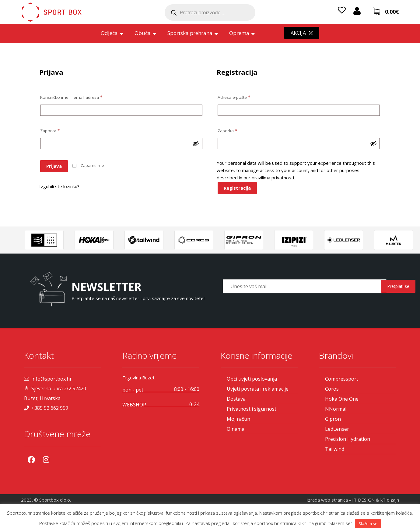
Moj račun (238, 419)
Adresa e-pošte (234, 97)
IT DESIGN (363, 500)
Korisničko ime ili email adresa (71, 97)
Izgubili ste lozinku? (59, 186)
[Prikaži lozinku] (196, 143)
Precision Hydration (348, 439)
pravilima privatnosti (273, 178)
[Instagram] (46, 460)
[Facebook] (31, 460)
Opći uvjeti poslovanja (252, 379)
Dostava (236, 399)
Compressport (342, 379)
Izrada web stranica (327, 500)
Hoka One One (342, 399)
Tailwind (335, 449)
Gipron (333, 419)
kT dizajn (390, 500)
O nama (236, 429)
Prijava (54, 166)
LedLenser (337, 429)
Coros (332, 389)
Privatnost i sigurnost (252, 409)
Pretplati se (398, 286)
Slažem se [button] (368, 523)
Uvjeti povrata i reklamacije (258, 389)
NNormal (336, 409)
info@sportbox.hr (48, 379)
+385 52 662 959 (46, 408)
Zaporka (50, 131)
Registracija (237, 188)
